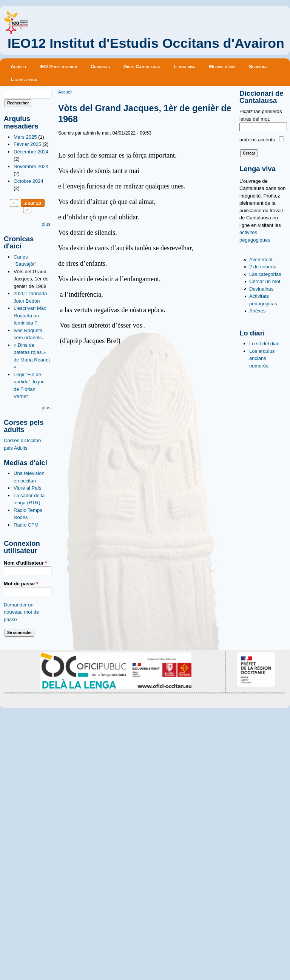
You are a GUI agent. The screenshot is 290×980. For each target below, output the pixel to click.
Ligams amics (24, 79)
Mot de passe (21, 584)
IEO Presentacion (58, 67)
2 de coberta (263, 267)
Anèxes (257, 311)
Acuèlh (18, 67)
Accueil (65, 92)
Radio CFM (26, 525)
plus (46, 224)
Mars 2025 (25, 137)
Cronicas (100, 67)
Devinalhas (261, 289)
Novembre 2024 (31, 166)
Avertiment (261, 260)
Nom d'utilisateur (25, 563)
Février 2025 (27, 144)
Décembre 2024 (31, 152)
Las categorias (265, 274)
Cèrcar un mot (265, 281)
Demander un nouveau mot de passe (21, 612)
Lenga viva (185, 67)
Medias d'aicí (222, 67)
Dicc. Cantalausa (142, 67)
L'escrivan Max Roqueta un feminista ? (30, 315)
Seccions (258, 67)
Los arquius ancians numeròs (262, 358)
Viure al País (27, 488)
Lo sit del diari (264, 344)
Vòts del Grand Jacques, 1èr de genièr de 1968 (31, 279)
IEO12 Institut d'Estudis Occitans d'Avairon (146, 43)
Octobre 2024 (29, 181)
